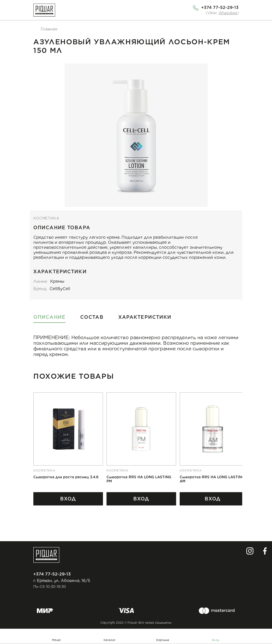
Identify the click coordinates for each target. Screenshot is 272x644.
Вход (216, 640)
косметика (46, 218)
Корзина (163, 640)
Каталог (110, 640)
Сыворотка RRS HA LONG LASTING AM (212, 479)
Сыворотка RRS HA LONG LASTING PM (139, 479)
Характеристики (145, 317)
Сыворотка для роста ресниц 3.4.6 (66, 477)
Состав (92, 317)
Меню (56, 640)
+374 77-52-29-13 (220, 7)
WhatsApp (228, 13)
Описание (49, 317)
